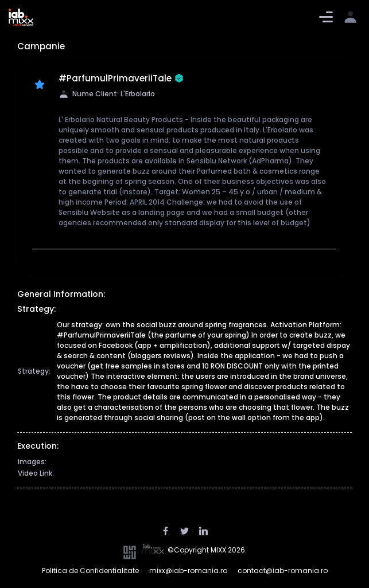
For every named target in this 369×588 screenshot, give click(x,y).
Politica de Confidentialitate (90, 571)
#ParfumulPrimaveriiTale (121, 79)
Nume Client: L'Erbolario (107, 94)
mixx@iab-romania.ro (188, 571)
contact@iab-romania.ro (283, 571)
